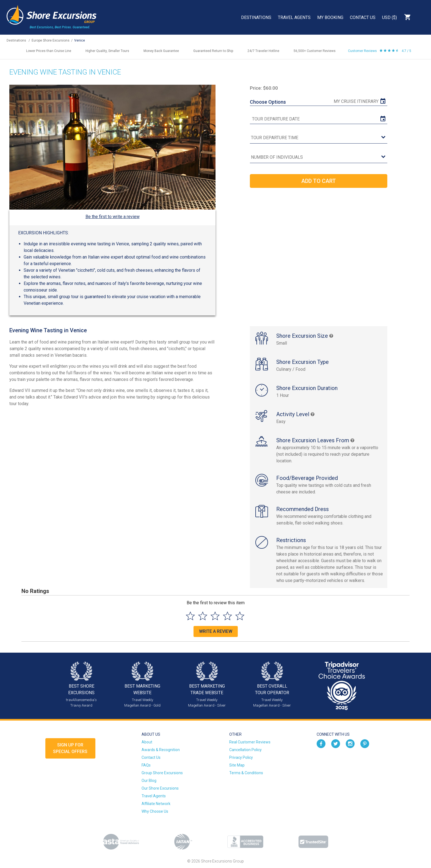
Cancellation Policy (245, 750)
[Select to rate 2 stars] (203, 616)
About (147, 742)
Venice (80, 40)
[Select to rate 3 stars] (215, 616)
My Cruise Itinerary (356, 101)
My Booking (330, 17)
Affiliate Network (156, 804)
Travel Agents (294, 17)
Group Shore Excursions (162, 773)
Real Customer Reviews (250, 742)
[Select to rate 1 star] (190, 616)
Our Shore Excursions (160, 788)
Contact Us (363, 17)
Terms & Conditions (246, 773)
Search (422, 17)
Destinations (256, 17)
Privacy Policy (241, 757)
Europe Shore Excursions (51, 40)
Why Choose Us (155, 811)
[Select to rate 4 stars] (227, 616)
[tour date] (319, 119)
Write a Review (216, 631)
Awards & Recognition (161, 750)
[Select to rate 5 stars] (240, 616)
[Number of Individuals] (319, 157)
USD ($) (389, 17)
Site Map (237, 765)
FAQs (146, 765)
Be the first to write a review (113, 217)
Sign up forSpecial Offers (70, 748)
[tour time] (319, 138)
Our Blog (149, 781)
